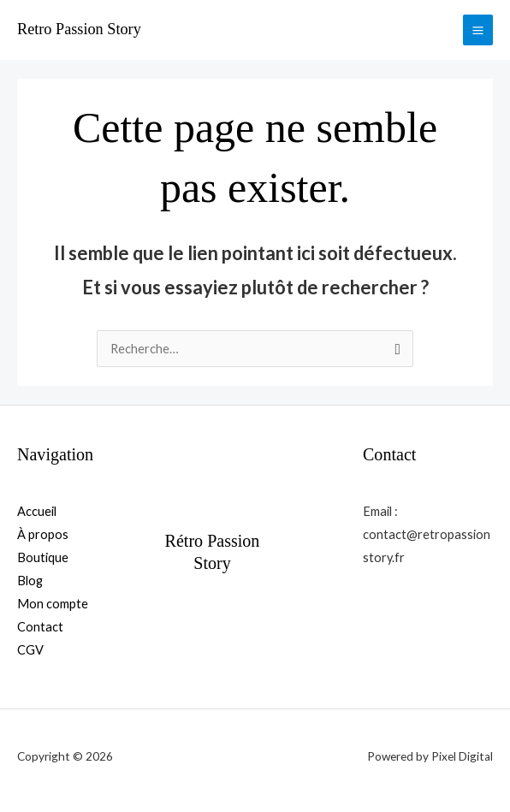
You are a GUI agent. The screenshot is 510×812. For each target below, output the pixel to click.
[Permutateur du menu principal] (478, 30)
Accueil (37, 511)
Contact (40, 627)
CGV (30, 650)
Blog (30, 581)
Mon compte (53, 604)
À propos (43, 534)
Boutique (43, 557)
